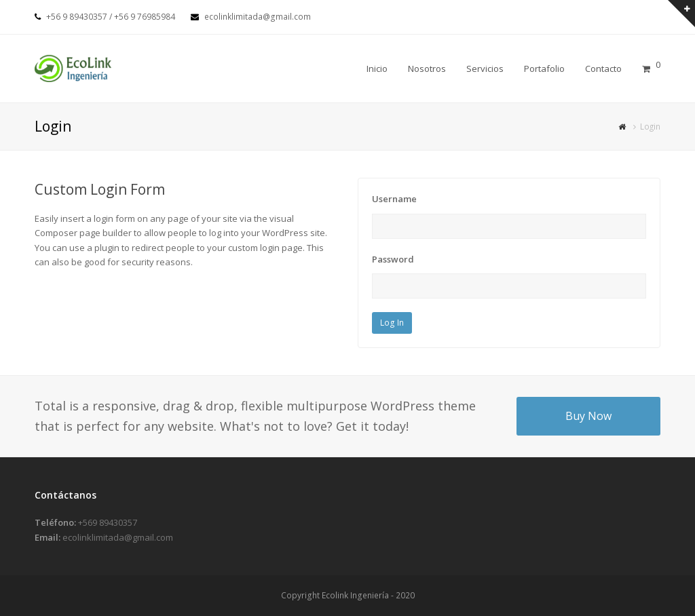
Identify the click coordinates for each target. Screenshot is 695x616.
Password (393, 259)
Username (394, 199)
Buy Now (588, 416)
